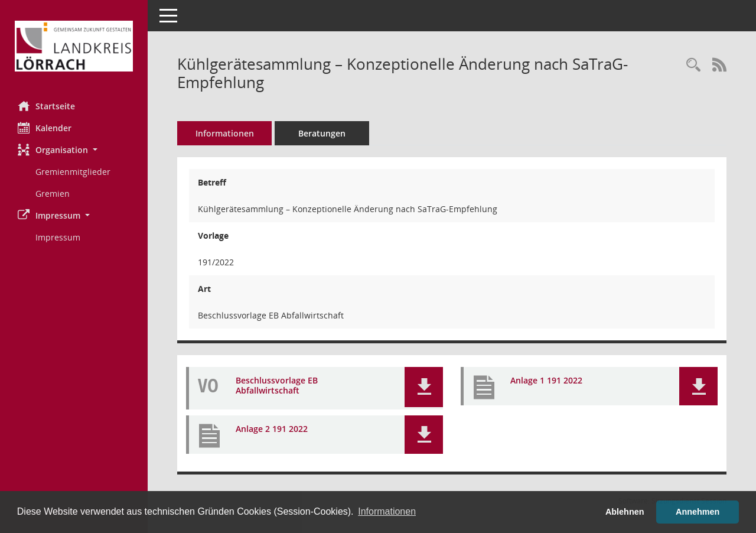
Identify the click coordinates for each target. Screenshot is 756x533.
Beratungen (322, 133)
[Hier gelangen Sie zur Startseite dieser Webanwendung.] (74, 46)
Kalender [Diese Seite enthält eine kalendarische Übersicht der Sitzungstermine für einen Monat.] (45, 128)
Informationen (225, 133)
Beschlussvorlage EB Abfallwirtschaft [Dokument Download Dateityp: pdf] (277, 386)
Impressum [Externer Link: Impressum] (58, 237)
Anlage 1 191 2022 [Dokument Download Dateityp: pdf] (546, 381)
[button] (74, 150)
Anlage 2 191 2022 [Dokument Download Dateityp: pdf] (272, 429)
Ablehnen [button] (625, 512)
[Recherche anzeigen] (693, 65)
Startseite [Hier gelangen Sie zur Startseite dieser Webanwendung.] (46, 106)
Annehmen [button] (698, 512)
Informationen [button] (387, 511)
